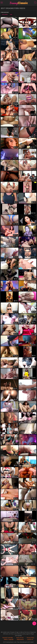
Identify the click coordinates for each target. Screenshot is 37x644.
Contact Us (30, 639)
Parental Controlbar (8, 638)
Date (11, 15)
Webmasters (20, 639)
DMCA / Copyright (9, 639)
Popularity (5, 15)
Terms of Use (20, 638)
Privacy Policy (30, 638)
